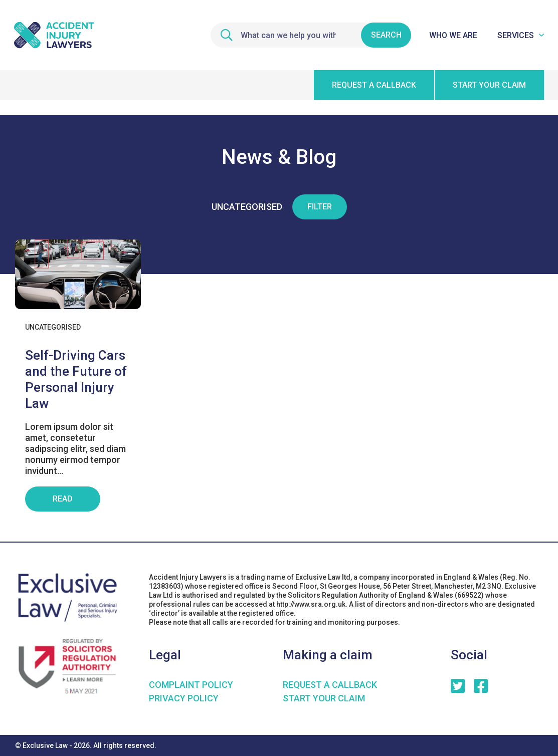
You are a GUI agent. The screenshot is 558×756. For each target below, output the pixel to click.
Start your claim (489, 85)
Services (516, 35)
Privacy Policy (184, 698)
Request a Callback (330, 685)
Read (63, 499)
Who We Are (453, 35)
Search (386, 35)
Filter (320, 207)
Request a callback (374, 85)
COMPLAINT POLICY (191, 685)
